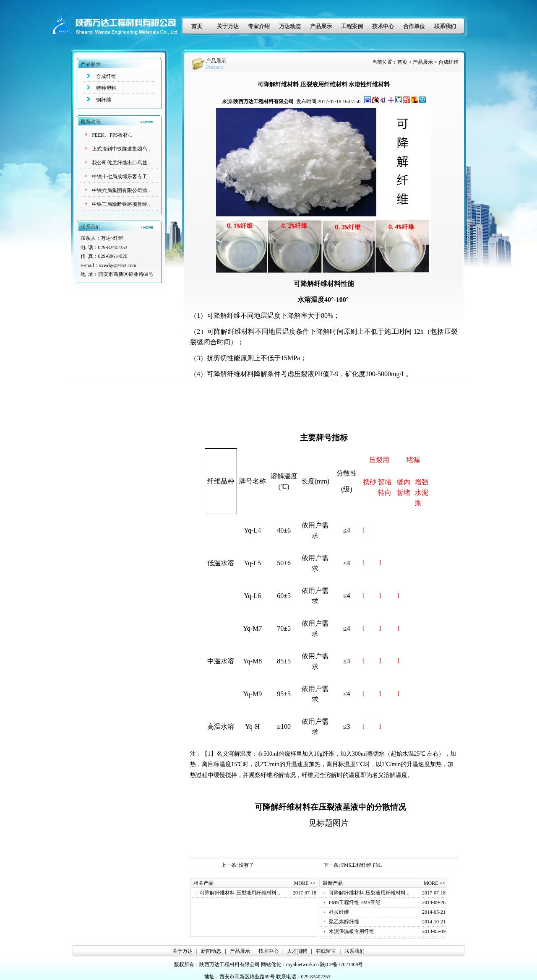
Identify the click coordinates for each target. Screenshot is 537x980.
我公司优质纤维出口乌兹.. (121, 163)
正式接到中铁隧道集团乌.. (121, 149)
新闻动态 (211, 951)
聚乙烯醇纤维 (344, 922)
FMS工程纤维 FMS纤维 (355, 902)
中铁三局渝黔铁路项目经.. (121, 204)
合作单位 (414, 26)
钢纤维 (104, 100)
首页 (197, 26)
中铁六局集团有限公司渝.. (121, 190)
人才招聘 (297, 951)
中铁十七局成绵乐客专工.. (121, 177)
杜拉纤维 (339, 912)
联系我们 (445, 26)
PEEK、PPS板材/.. (112, 135)
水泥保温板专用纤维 (352, 931)
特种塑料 (106, 88)
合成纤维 (106, 76)
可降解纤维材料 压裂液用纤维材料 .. (240, 893)
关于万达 (228, 26)
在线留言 (326, 951)
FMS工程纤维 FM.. (362, 865)
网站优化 (271, 964)
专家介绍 (259, 26)
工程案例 (352, 26)
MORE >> (305, 883)
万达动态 (290, 26)
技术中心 (383, 26)
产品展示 (321, 26)
